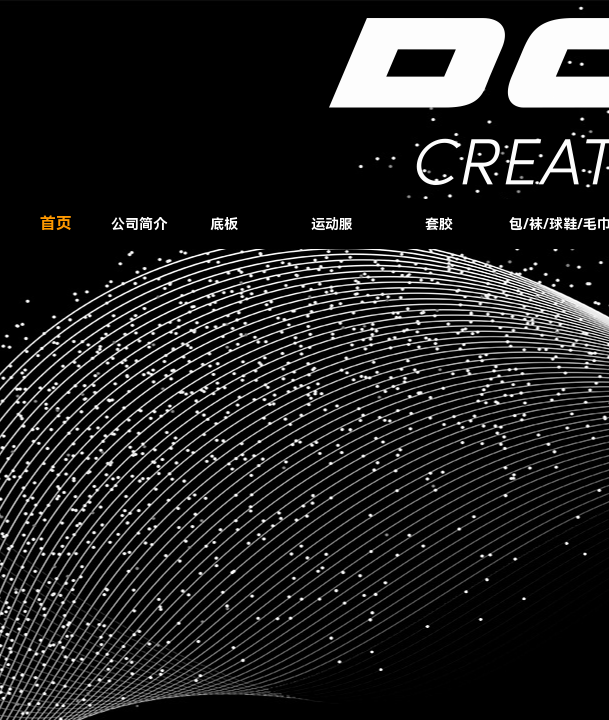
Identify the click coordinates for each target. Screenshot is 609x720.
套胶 (439, 224)
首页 (56, 223)
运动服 (332, 224)
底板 (224, 224)
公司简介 (139, 224)
